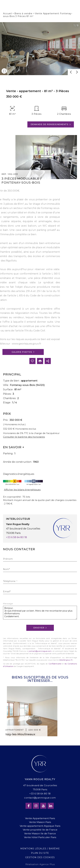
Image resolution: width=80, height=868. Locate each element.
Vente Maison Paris (40, 822)
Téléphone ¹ (10, 581)
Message (8, 604)
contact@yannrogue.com (40, 651)
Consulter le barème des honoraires (24, 437)
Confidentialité (55, 664)
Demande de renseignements (51, 124)
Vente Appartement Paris (40, 818)
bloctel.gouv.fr (66, 660)
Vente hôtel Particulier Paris (40, 837)
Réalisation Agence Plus (40, 864)
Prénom (8, 559)
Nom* (7, 569)
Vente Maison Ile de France (40, 833)
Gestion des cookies (40, 857)
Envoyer (40, 628)
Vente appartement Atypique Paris (40, 826)
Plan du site (40, 853)
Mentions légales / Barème (40, 849)
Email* (7, 592)
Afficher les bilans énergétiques (22, 490)
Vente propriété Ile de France (40, 830)
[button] (71, 72)
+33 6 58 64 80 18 (17, 537)
